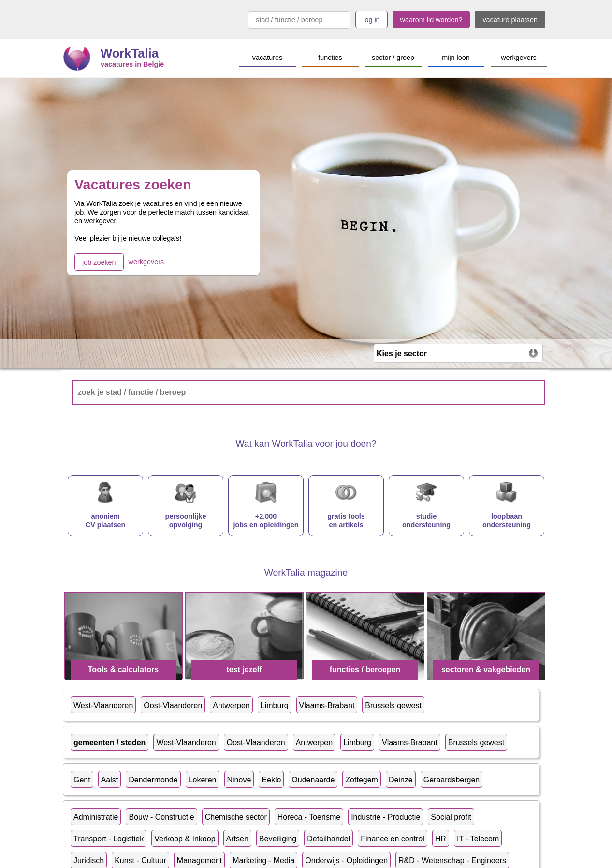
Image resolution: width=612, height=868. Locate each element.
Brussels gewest (393, 705)
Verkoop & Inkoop (185, 839)
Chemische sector (236, 817)
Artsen (237, 839)
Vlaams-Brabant (327, 705)
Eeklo (271, 780)
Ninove (239, 780)
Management (199, 861)
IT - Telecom (478, 839)
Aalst (110, 780)
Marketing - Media (263, 861)
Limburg (275, 705)
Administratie (96, 817)
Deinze (401, 780)
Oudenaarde (313, 780)
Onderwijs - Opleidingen (346, 861)
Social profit (451, 817)
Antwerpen (231, 705)
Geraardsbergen (452, 780)
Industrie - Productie (386, 817)
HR (441, 839)
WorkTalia (130, 53)
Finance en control (393, 839)
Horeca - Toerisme (309, 817)
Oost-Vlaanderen (173, 705)
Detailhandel (328, 839)
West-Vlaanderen (103, 705)
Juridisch (89, 861)
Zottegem (362, 780)
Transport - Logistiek (109, 839)
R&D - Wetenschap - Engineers (452, 861)
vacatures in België (132, 64)
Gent (82, 780)
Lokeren (203, 780)
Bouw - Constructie (161, 817)
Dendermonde (153, 780)
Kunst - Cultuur (140, 861)
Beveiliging (278, 839)
